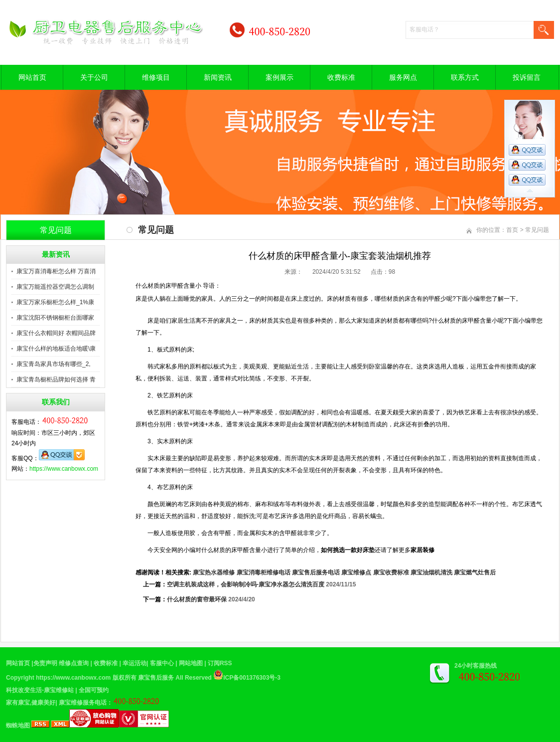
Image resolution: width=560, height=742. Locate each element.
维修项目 (156, 77)
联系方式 (465, 77)
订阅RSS (220, 663)
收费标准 (341, 77)
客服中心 (162, 663)
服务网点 (403, 77)
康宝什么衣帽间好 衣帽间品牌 (56, 333)
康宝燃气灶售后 (475, 572)
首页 (512, 230)
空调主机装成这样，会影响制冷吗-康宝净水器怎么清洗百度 (246, 584)
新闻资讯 (218, 77)
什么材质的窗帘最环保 (197, 599)
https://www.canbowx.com (64, 469)
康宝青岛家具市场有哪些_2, (54, 364)
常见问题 (537, 230)
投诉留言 (527, 77)
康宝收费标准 (391, 572)
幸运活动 (135, 663)
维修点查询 (74, 663)
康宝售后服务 (156, 678)
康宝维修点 (356, 572)
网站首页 (32, 77)
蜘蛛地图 (18, 726)
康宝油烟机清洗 (431, 572)
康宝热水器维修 (214, 572)
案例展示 (280, 77)
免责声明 (45, 663)
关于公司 (94, 77)
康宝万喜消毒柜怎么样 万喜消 (56, 271)
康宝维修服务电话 (83, 703)
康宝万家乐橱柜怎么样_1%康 (55, 302)
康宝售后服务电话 (316, 572)
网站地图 (191, 663)
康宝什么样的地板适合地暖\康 (56, 349)
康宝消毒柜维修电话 (264, 572)
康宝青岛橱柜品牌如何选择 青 (56, 379)
